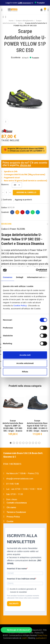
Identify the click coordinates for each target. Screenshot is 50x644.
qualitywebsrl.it (41, 638)
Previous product (3, 17)
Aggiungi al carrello (26, 192)
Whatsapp (33, 212)
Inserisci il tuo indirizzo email (21, 579)
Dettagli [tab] (20, 277)
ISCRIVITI (14, 604)
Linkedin (28, 212)
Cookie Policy (20, 306)
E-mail (17, 212)
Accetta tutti (25, 355)
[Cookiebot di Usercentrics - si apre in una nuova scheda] (36, 270)
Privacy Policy (42, 635)
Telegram (38, 212)
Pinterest (23, 212)
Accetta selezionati (25, 363)
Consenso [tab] (8, 277)
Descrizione (6, 224)
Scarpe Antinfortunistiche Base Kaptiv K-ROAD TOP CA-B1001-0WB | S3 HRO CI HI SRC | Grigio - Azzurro (37, 426)
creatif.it (25, 638)
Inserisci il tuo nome (17, 569)
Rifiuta (25, 372)
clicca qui (25, 165)
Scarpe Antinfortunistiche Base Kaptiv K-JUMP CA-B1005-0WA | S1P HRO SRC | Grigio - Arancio (13, 426)
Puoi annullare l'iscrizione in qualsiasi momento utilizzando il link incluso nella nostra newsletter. (23, 597)
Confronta (7, 200)
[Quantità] (6, 193)
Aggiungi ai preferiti (23, 200)
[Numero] (17, 185)
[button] (11, 443)
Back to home (6, 17)
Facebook (12, 212)
